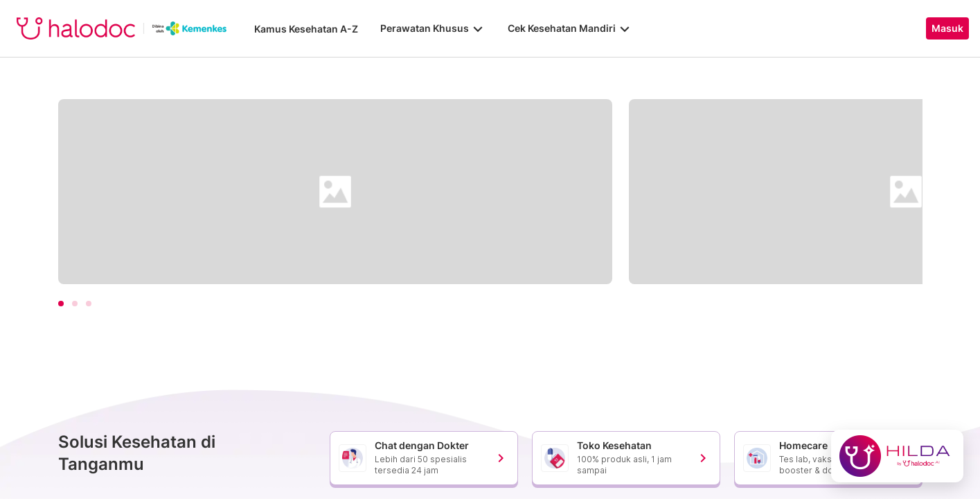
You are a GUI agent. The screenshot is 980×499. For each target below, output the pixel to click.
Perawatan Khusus (433, 28)
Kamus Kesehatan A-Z (306, 29)
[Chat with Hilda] (897, 456)
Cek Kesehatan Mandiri (570, 28)
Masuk (947, 28)
